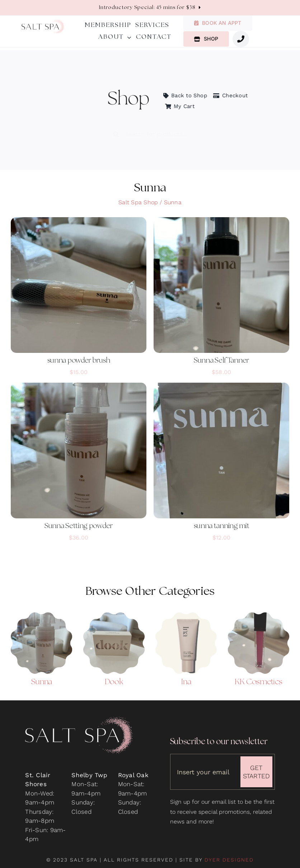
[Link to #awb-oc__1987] (241, 39)
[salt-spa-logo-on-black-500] (79, 723)
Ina (186, 678)
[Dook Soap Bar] (114, 611)
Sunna (41, 678)
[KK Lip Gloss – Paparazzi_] (259, 611)
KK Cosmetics (259, 678)
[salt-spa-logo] (43, 22)
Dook (114, 678)
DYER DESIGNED (229, 860)
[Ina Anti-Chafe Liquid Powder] (186, 611)
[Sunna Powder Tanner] (41, 611)
